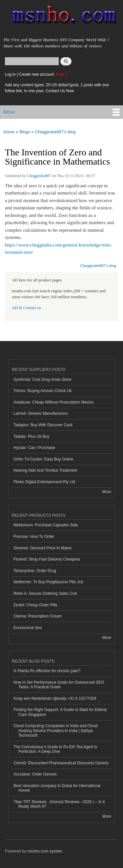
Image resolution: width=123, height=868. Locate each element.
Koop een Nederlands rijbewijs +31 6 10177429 (55, 698)
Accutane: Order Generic (35, 774)
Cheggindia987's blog (55, 132)
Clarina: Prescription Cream (38, 616)
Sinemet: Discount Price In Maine (42, 548)
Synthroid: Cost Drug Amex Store (42, 380)
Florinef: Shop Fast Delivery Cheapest (47, 559)
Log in (10, 74)
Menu (9, 112)
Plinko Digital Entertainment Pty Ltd (44, 482)
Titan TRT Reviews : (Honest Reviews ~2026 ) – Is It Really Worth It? (59, 804)
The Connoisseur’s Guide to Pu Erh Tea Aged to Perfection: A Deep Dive (55, 749)
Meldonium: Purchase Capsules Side (46, 525)
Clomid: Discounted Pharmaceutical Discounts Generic (61, 763)
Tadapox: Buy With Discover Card (43, 425)
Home (9, 132)
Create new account (37, 74)
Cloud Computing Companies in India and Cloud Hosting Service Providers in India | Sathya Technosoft (56, 731)
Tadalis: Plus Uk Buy (31, 436)
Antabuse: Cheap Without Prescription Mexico (53, 402)
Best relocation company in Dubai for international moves (57, 788)
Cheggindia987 (39, 176)
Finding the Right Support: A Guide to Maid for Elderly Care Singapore (60, 712)
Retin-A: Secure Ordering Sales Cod (45, 593)
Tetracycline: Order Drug (35, 571)
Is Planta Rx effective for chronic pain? (47, 671)
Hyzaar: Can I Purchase (34, 448)
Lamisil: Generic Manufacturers (41, 413)
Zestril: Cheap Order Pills (35, 605)
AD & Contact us (26, 308)
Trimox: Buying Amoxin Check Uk (42, 391)
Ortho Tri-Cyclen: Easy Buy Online (43, 459)
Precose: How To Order (34, 537)
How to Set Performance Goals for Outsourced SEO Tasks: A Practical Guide (59, 685)
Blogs (25, 132)
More (107, 492)
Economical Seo (28, 628)
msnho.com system (45, 851)
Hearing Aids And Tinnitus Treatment (45, 470)
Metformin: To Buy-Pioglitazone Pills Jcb (48, 582)
